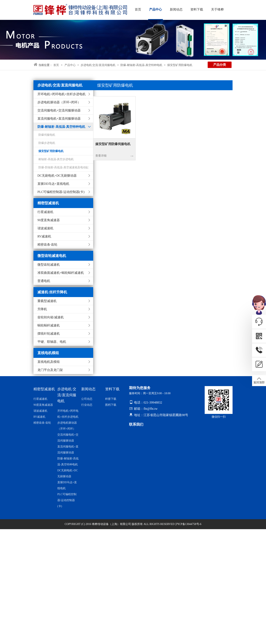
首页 (138, 9)
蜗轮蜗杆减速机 (49, 325)
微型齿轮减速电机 (52, 256)
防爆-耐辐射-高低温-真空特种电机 (141, 65)
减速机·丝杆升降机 (52, 292)
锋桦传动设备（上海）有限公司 (111, 524)
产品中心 (155, 9)
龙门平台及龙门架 (50, 370)
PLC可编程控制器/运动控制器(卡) (61, 192)
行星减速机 (45, 212)
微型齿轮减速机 (49, 265)
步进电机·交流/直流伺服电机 (98, 65)
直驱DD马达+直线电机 (53, 184)
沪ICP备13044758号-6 (188, 524)
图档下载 (111, 405)
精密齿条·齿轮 (47, 245)
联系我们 (136, 424)
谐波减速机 (45, 228)
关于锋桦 (216, 9)
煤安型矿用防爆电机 (180, 65)
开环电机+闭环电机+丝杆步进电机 (62, 94)
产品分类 (220, 65)
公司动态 (87, 399)
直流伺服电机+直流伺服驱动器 (59, 119)
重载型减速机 (47, 301)
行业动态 (87, 405)
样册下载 (111, 399)
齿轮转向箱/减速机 (51, 317)
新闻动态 (175, 9)
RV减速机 (44, 236)
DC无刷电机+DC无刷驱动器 (57, 176)
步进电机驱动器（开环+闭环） (59, 102)
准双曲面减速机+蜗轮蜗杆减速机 (61, 273)
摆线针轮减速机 (49, 334)
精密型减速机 (48, 203)
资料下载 (196, 9)
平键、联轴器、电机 (52, 342)
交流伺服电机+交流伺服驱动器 (59, 110)
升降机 (42, 309)
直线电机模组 (48, 353)
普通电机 (44, 281)
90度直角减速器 (49, 220)
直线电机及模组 (49, 362)
